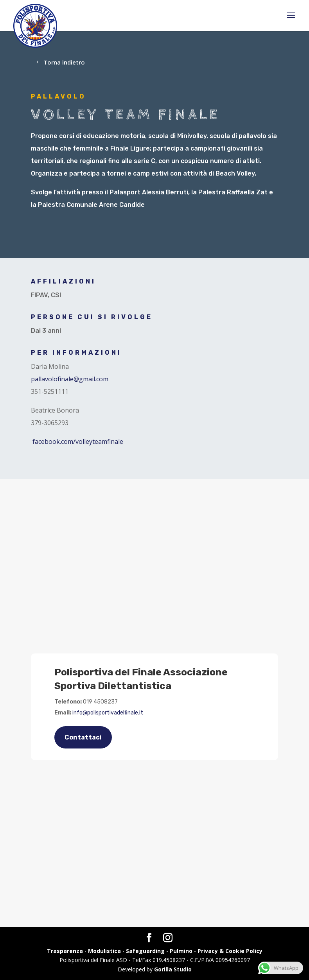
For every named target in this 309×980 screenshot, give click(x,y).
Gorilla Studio (173, 969)
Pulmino (181, 951)
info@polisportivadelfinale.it (108, 713)
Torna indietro (64, 62)
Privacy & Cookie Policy (230, 951)
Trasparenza (65, 951)
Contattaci (83, 737)
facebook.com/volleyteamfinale (78, 442)
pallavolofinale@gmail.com (70, 379)
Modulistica (104, 951)
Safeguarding (145, 951)
